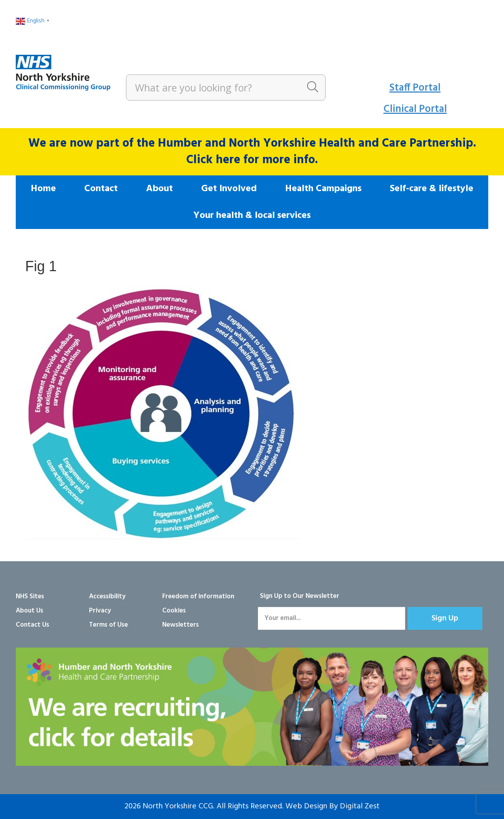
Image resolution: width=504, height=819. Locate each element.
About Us (30, 611)
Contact (101, 189)
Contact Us (32, 625)
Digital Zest (360, 806)
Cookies (174, 611)
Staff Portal (415, 88)
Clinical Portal (415, 109)
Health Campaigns (323, 189)
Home (43, 189)
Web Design (306, 806)
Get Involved (229, 189)
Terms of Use (108, 625)
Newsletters (181, 625)
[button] (445, 618)
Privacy (100, 611)
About (159, 189)
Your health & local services (252, 216)
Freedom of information (198, 597)
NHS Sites (30, 597)
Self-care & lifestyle (432, 189)
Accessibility (107, 597)
